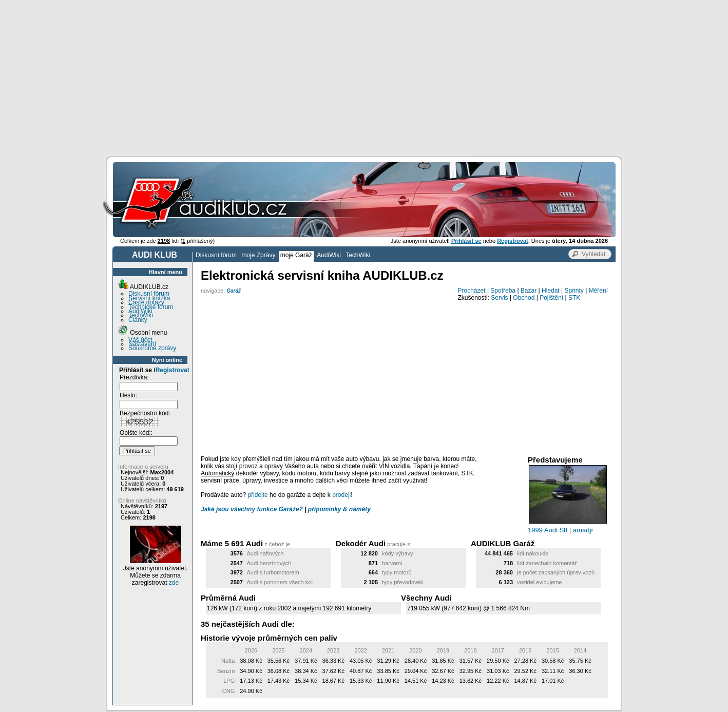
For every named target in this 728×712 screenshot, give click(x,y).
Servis (499, 298)
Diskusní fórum (216, 255)
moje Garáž (296, 255)
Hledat (551, 291)
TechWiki (358, 255)
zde (174, 583)
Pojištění (551, 298)
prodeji (341, 495)
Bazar (529, 291)
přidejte (257, 495)
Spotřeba (503, 291)
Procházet (472, 291)
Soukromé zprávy (152, 348)
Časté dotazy (146, 302)
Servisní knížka (149, 298)
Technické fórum (151, 307)
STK (574, 298)
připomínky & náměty (339, 509)
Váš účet (140, 340)
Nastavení (142, 344)
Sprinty (574, 291)
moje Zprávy (258, 255)
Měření (598, 291)
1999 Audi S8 (548, 530)
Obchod (524, 298)
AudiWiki (329, 255)
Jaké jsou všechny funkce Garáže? (252, 509)
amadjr (583, 530)
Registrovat (173, 370)
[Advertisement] (364, 77)
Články (138, 320)
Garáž (234, 291)
